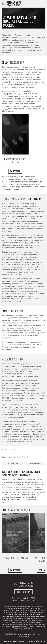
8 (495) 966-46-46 (9, 499)
